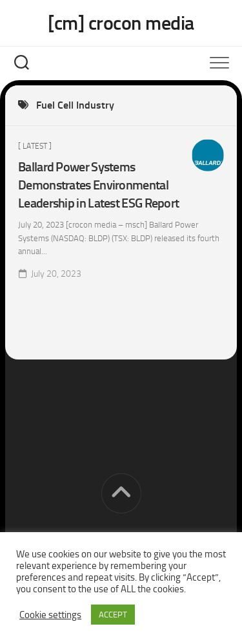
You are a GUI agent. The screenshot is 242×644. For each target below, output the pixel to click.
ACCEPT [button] (113, 615)
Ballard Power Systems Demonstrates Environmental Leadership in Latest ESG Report (98, 185)
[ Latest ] (35, 146)
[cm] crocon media (121, 23)
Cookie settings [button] (50, 615)
